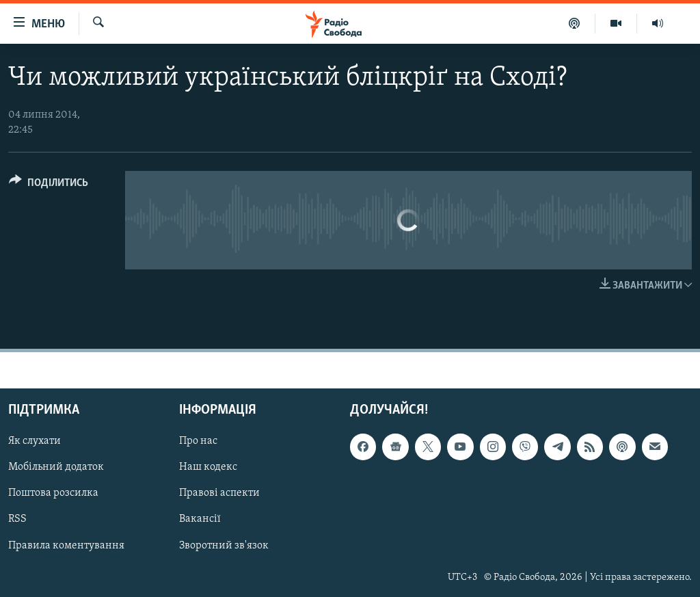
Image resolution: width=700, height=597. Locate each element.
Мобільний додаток (56, 467)
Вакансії (200, 519)
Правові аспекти (219, 493)
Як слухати (35, 441)
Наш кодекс (208, 467)
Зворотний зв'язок (224, 545)
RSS (17, 519)
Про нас (198, 441)
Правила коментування (66, 545)
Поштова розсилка (53, 493)
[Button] (49, 185)
